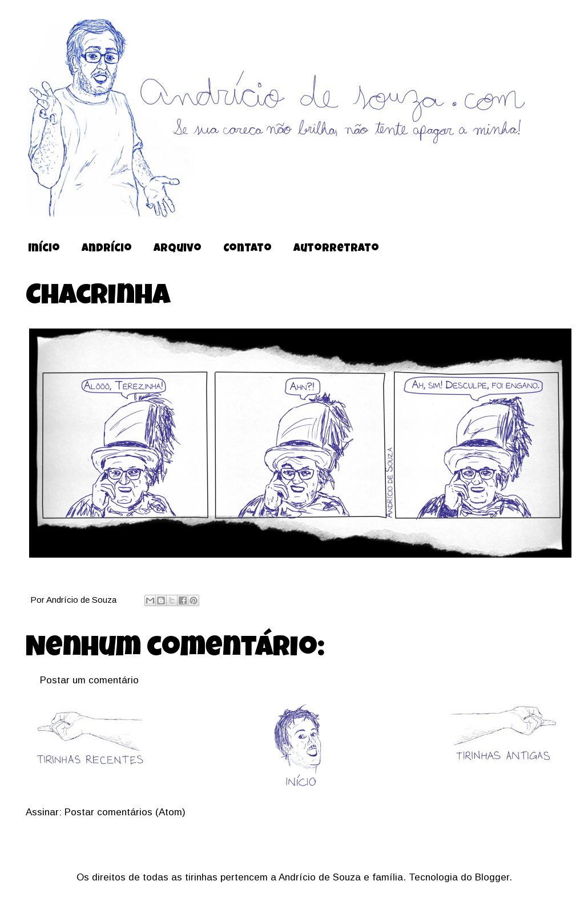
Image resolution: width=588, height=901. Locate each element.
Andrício (107, 249)
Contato (247, 249)
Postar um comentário (89, 680)
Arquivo (178, 249)
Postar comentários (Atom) (125, 812)
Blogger (492, 877)
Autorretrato (336, 249)
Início (44, 249)
